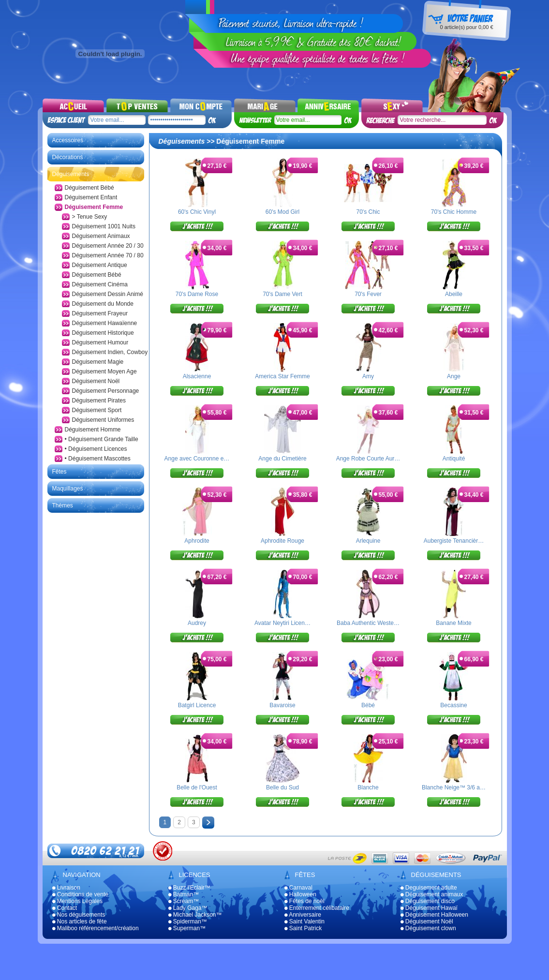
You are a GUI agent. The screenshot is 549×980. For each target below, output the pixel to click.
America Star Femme (282, 376)
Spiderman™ (188, 921)
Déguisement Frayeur (100, 313)
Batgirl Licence (197, 705)
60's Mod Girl (282, 212)
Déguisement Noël (96, 381)
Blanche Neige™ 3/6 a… (454, 787)
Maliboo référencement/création (96, 928)
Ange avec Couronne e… (197, 459)
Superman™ (187, 928)
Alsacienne (197, 376)
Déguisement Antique (100, 265)
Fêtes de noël (304, 901)
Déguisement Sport (97, 410)
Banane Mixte (453, 623)
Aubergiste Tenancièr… (454, 541)
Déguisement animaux (432, 894)
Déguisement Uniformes (103, 420)
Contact (65, 908)
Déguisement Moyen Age (104, 371)
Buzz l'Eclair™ (189, 888)
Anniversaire (303, 915)
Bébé (368, 705)
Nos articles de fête (80, 921)
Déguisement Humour (100, 342)
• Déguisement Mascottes (98, 459)
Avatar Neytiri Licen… (282, 623)
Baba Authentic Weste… (368, 623)
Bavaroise (282, 705)
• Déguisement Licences (96, 449)
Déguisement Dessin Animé (108, 294)
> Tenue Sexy (90, 217)
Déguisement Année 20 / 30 (108, 246)
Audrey (197, 623)
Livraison (66, 888)
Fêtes (59, 472)
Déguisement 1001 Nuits (104, 226)
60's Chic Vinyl (197, 212)
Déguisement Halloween (434, 915)
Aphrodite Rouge (282, 541)
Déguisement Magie (98, 362)
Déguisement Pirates (99, 401)
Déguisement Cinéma (100, 284)
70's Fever (368, 294)
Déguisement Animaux (101, 236)
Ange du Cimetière (282, 459)
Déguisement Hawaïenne (105, 323)
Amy (368, 376)
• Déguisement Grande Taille (102, 439)
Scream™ (184, 901)
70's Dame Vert (282, 294)
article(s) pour (466, 27)
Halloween (300, 894)
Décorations (68, 157)
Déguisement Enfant (91, 197)
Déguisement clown (428, 928)
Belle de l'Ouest (197, 787)
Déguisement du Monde (103, 304)
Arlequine (368, 541)
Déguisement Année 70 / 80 (108, 255)
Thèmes (63, 505)
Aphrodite (197, 541)
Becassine (453, 705)
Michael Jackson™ (195, 915)
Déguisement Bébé (89, 188)
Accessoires (68, 140)
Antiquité (454, 459)
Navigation (82, 875)
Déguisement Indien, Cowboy (110, 352)
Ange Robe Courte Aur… (368, 459)
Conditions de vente (80, 894)
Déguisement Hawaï (429, 908)
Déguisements (71, 174)
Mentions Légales (77, 901)
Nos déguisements (79, 915)
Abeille (454, 294)
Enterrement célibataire (317, 908)
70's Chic (368, 212)
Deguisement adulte (429, 888)
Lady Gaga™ (188, 908)
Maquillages (68, 489)
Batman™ (184, 894)
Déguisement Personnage (106, 391)
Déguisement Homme (93, 430)
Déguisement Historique (103, 333)
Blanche (368, 787)
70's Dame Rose (197, 294)
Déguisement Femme (94, 207)
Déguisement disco (428, 901)
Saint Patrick (303, 928)
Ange (454, 376)
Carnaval (298, 888)
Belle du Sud (282, 787)
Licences (195, 875)
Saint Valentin (305, 921)
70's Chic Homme (454, 212)
